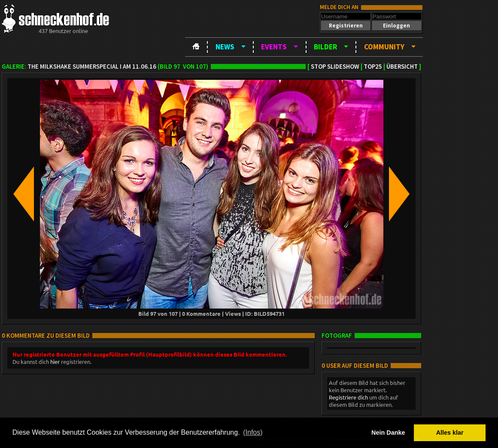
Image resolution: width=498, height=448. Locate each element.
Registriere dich (348, 397)
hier (55, 362)
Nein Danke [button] (388, 433)
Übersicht (402, 67)
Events (274, 47)
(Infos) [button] (253, 432)
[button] (346, 26)
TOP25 (373, 67)
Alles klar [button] (450, 433)
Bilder (325, 47)
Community (384, 47)
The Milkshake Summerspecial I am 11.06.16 (92, 67)
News (225, 47)
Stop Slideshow (335, 67)
